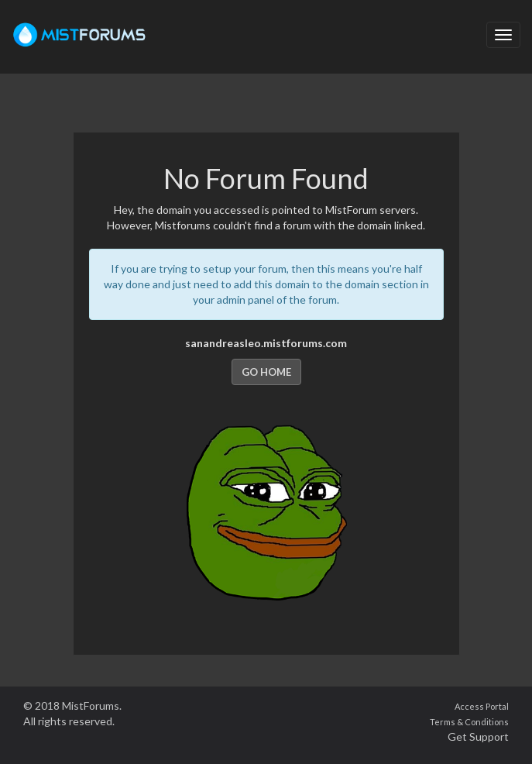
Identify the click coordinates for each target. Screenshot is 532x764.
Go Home (266, 372)
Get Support (478, 736)
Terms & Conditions (469, 722)
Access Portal (482, 706)
